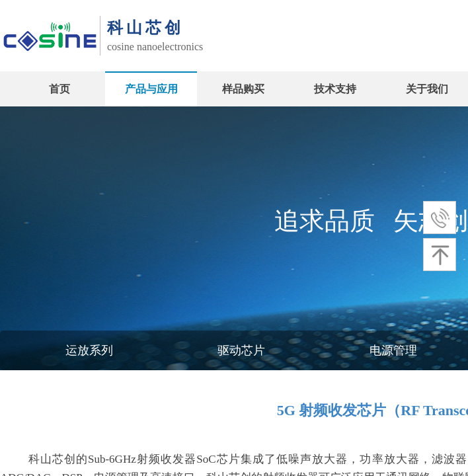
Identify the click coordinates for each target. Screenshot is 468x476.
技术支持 (335, 89)
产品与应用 (151, 89)
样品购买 (243, 89)
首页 (59, 89)
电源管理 (393, 350)
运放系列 (89, 350)
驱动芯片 (241, 350)
